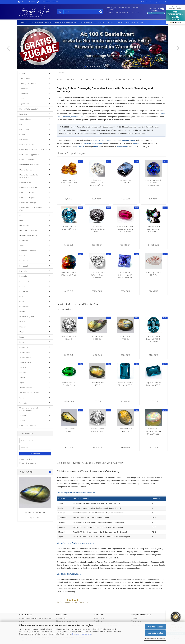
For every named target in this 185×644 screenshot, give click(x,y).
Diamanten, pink (26, 170)
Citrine (22, 134)
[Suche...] (60, 12)
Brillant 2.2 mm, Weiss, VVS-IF (97, 430)
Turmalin (23, 403)
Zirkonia (23, 420)
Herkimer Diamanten (28, 230)
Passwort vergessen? (28, 463)
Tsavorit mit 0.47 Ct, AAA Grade (69, 384)
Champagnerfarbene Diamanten (33, 149)
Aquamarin (24, 104)
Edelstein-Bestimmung (66, 22)
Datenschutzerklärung (82, 634)
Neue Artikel (99, 618)
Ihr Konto (135, 618)
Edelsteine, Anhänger (28, 187)
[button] (8, 48)
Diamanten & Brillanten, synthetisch (29, 176)
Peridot (22, 312)
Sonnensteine (25, 357)
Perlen (22, 322)
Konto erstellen (26, 459)
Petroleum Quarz (27, 317)
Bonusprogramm (134, 22)
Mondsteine (24, 281)
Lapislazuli (24, 266)
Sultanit (23, 372)
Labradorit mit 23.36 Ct (97, 384)
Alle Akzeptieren (156, 627)
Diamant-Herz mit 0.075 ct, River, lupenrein (97, 275)
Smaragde (24, 347)
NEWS (119, 22)
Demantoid (24, 139)
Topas (22, 383)
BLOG (110, 22)
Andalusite (24, 94)
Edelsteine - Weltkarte (93, 22)
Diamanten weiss (27, 144)
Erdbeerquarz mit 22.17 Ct (153, 274)
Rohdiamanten (77, 117)
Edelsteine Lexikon (42, 22)
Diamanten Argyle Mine (29, 155)
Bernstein (23, 114)
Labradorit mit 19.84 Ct (69, 430)
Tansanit (136, 143)
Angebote (98, 621)
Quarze (22, 332)
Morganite (24, 291)
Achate (22, 73)
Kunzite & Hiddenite (28, 251)
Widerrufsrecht (63, 618)
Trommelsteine (26, 388)
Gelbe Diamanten (27, 160)
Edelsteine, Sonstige (28, 203)
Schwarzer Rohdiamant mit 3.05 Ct (97, 229)
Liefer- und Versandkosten (67, 621)
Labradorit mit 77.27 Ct (125, 338)
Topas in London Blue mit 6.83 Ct (154, 384)
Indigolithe (24, 240)
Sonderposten (25, 352)
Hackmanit (24, 225)
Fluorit (22, 215)
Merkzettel (161, 2)
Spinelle (23, 367)
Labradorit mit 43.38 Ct (35, 512)
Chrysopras (24, 129)
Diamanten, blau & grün (29, 165)
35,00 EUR (35, 518)
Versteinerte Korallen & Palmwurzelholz (29, 409)
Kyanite (23, 256)
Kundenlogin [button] (147, 2)
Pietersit (23, 327)
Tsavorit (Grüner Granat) (29, 393)
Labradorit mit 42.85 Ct (125, 430)
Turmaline (80, 146)
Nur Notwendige (155, 633)
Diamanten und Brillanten (93, 143)
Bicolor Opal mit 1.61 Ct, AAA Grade (69, 274)
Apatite (22, 99)
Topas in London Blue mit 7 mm (69, 228)
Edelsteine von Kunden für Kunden (30, 209)
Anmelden (35, 453)
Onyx (22, 296)
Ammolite (24, 89)
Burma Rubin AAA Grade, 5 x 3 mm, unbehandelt (125, 229)
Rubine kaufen (111, 140)
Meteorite (23, 276)
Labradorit (24, 261)
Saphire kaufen (98, 140)
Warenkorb (136, 621)
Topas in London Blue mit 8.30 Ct (125, 384)
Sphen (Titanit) (25, 362)
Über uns (24, 22)
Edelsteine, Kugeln (27, 198)
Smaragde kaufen (128, 140)
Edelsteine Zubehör (28, 426)
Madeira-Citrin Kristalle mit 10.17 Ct (69, 183)
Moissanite (24, 286)
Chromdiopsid (25, 119)
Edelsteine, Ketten (27, 193)
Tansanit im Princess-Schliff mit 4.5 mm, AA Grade (125, 275)
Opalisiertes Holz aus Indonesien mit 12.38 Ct (154, 229)
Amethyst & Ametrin (28, 83)
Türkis (22, 398)
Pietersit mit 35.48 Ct (125, 181)
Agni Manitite (25, 78)
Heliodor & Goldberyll (28, 235)
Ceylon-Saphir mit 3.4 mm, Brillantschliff (154, 183)
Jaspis (22, 246)
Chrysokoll (24, 124)
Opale (96, 146)
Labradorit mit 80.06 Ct (97, 338)
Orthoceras (24, 306)
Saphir (22, 342)
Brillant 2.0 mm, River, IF (69, 338)
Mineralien (24, 271)
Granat (22, 220)
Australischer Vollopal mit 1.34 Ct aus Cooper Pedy (154, 431)
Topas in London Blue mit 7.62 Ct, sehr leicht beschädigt (154, 339)
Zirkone (23, 415)
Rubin (22, 337)
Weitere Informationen (155, 639)
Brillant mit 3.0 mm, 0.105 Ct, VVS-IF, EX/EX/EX (97, 183)
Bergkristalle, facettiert (29, 109)
